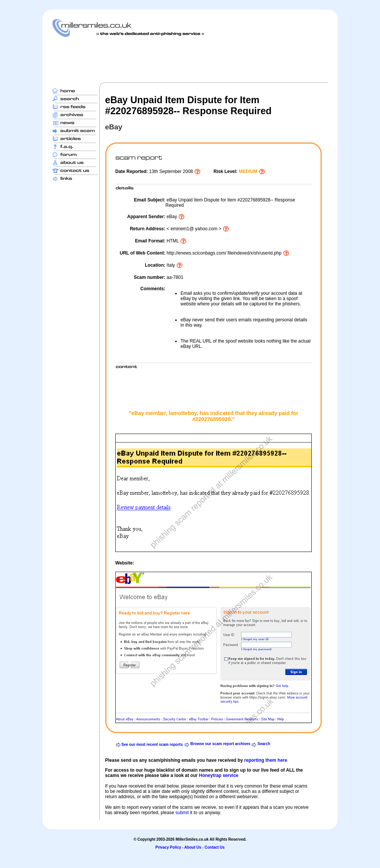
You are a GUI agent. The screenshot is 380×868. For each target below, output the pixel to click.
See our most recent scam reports (152, 745)
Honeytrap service (218, 775)
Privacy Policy (168, 847)
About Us (193, 847)
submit (182, 813)
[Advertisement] (190, 60)
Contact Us (214, 847)
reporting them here (266, 760)
